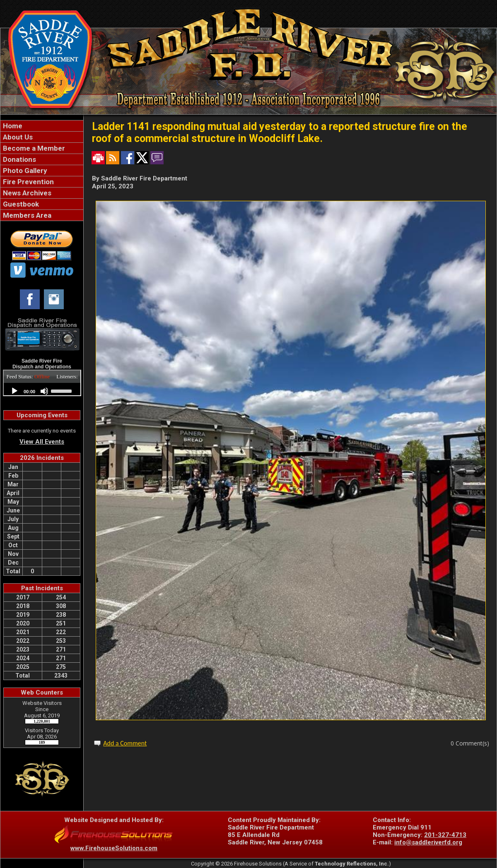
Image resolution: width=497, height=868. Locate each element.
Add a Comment (125, 743)
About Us (17, 137)
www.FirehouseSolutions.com (114, 848)
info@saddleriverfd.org (428, 842)
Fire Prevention (28, 182)
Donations (19, 159)
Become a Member (33, 148)
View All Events (42, 442)
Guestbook (20, 204)
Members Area (26, 215)
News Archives (26, 193)
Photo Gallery (24, 171)
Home (12, 126)
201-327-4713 (445, 835)
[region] (42, 171)
